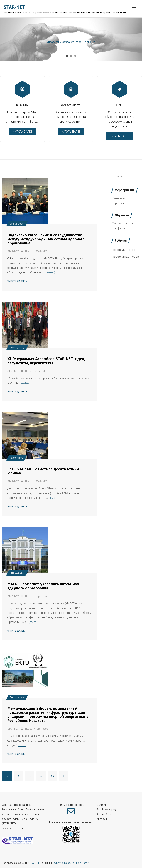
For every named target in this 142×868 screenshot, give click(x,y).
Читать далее (22, 132)
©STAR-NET (34, 863)
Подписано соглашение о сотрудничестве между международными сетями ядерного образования (46, 239)
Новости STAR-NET (36, 251)
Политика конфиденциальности (71, 863)
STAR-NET (13, 251)
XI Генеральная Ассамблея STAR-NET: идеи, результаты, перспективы (46, 361)
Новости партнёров (37, 596)
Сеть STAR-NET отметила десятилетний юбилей (43, 471)
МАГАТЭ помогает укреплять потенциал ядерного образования (43, 586)
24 (52, 776)
